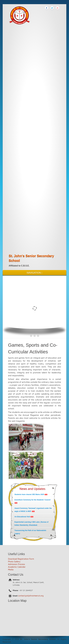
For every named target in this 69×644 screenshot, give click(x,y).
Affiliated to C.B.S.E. (19, 266)
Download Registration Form (21, 559)
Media (11, 570)
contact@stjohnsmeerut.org (31, 596)
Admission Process (16, 564)
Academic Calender (17, 567)
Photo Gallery (14, 562)
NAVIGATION (34, 273)
